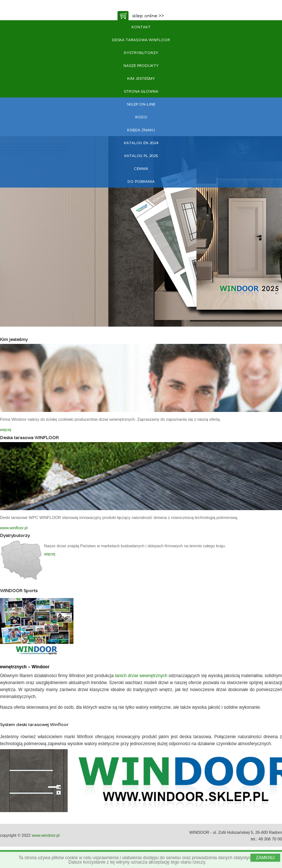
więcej (6, 430)
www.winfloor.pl (14, 528)
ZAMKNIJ (265, 858)
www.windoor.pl (46, 835)
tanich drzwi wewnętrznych (141, 676)
